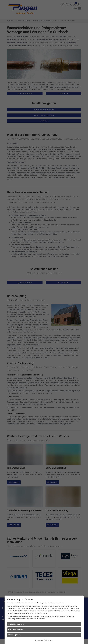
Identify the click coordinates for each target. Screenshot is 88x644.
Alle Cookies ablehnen (15, 629)
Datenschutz (49, 640)
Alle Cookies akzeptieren (16, 624)
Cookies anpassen (14, 635)
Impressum (39, 640)
